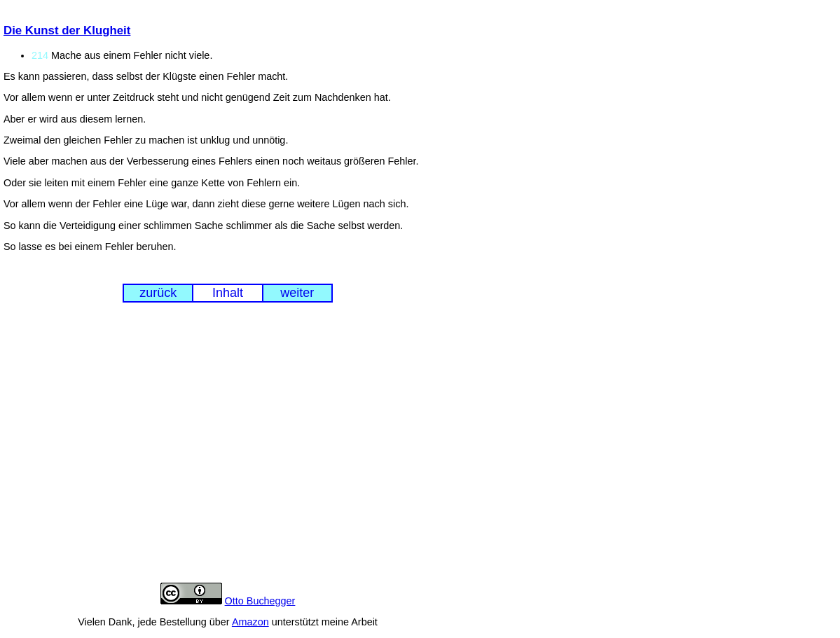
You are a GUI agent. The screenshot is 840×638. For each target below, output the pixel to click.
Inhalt (228, 293)
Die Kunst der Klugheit (67, 30)
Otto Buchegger (260, 601)
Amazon (250, 622)
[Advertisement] (228, 453)
